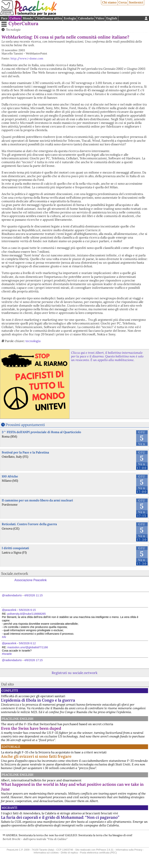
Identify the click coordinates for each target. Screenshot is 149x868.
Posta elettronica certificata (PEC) (98, 853)
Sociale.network (15, 573)
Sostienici (136, 2)
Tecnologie (13, 30)
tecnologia (33, 341)
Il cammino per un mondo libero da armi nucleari (37, 500)
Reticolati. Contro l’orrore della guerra (29, 524)
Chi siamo (109, 2)
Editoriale (11, 747)
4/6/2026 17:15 (33, 660)
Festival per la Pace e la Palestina (25, 452)
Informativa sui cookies (46, 853)
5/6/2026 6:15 (27, 610)
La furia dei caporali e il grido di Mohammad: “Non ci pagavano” (60, 817)
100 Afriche (10, 476)
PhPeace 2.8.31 (105, 850)
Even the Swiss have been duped (31, 728)
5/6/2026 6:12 (27, 643)
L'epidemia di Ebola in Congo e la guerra (38, 700)
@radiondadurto (12, 595)
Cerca (123, 2)
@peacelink (9, 610)
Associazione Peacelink (31, 580)
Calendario (86, 18)
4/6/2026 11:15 (33, 595)
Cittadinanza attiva (48, 18)
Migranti (9, 808)
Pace (4, 18)
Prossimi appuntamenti (25, 425)
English (112, 18)
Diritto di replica (69, 853)
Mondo (28, 18)
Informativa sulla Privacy (129, 850)
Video (100, 18)
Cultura (15, 18)
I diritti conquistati (15, 548)
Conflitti (10, 690)
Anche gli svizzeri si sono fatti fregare (36, 756)
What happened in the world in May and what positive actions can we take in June (72, 787)
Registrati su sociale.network (74, 673)
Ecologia (70, 18)
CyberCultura (23, 23)
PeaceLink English (17, 719)
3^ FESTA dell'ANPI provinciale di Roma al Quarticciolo (41, 432)
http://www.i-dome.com (27, 58)
